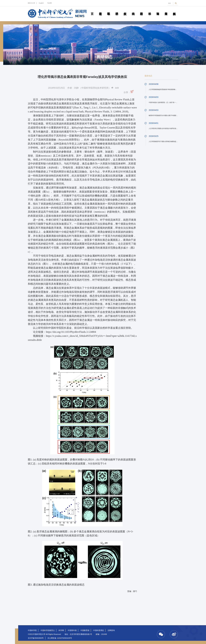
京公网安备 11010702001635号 (60, 638)
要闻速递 (100, 10)
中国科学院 (32, 630)
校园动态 (141, 10)
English (41, 3)
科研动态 (117, 10)
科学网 (61, 630)
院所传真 (125, 10)
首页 (92, 10)
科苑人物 (133, 10)
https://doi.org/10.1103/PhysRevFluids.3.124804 (71, 332)
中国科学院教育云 (48, 630)
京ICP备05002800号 (36, 638)
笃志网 (49, 3)
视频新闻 (174, 10)
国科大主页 (31, 3)
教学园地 (109, 10)
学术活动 (150, 10)
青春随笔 (158, 10)
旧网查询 (111, 630)
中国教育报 (85, 630)
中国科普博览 (98, 630)
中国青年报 (72, 630)
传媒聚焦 (166, 10)
